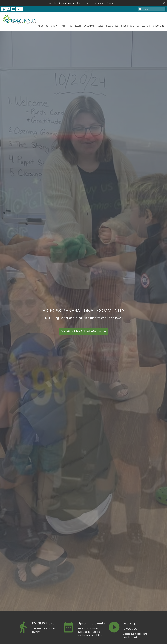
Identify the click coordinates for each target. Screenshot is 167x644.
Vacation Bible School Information (84, 331)
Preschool (127, 26)
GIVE (19, 9)
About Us (43, 26)
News (100, 26)
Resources (112, 26)
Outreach (75, 26)
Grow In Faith (59, 26)
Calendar (89, 26)
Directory (158, 26)
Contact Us (143, 26)
